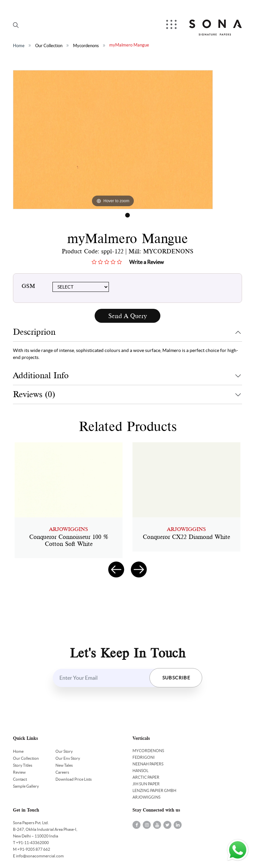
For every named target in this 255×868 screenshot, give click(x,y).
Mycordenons (86, 46)
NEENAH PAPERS (148, 764)
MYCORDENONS (148, 751)
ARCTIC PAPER (146, 777)
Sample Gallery (26, 786)
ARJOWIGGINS (146, 797)
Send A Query (127, 316)
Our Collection (49, 46)
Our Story (64, 751)
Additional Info (41, 375)
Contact (20, 779)
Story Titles (23, 765)
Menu (172, 25)
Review (19, 772)
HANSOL (140, 771)
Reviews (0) (34, 394)
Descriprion (34, 332)
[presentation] (116, 569)
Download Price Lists (74, 779)
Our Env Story (68, 758)
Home (19, 46)
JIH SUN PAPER (146, 784)
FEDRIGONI (144, 757)
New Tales (64, 765)
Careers (62, 772)
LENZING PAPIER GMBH (154, 790)
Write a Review (146, 262)
